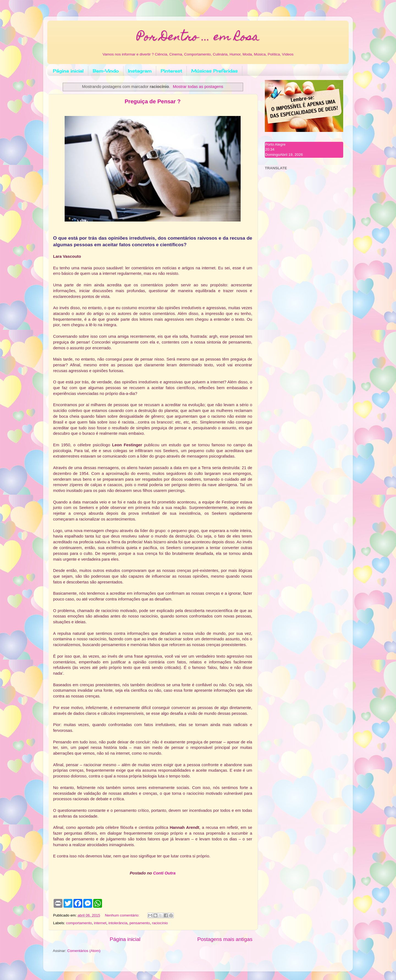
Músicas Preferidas (214, 71)
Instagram (140, 71)
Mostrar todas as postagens (198, 87)
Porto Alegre (275, 144)
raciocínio (160, 923)
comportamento (79, 923)
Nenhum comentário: (123, 915)
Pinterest (171, 71)
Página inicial (68, 71)
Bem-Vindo (106, 71)
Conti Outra (164, 873)
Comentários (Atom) (84, 951)
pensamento (140, 923)
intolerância (118, 923)
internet (100, 923)
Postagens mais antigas (225, 939)
